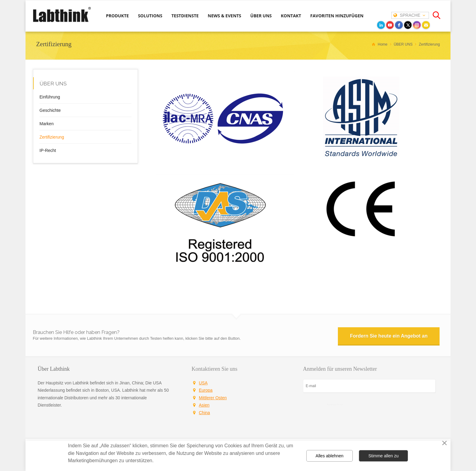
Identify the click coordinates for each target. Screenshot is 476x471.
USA (203, 383)
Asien (204, 405)
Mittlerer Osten (213, 398)
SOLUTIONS (150, 16)
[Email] (426, 25)
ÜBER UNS (261, 16)
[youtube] (390, 25)
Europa (206, 390)
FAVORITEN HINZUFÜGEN (337, 16)
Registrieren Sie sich (335, 404)
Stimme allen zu (383, 456)
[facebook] (399, 25)
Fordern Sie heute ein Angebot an (389, 336)
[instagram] (417, 25)
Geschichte (50, 110)
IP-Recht (48, 150)
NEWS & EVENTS (224, 16)
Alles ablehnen (330, 456)
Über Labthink (54, 369)
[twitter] (408, 25)
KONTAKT (291, 16)
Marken (47, 124)
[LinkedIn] (381, 25)
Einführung (50, 97)
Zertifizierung (52, 137)
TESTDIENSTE (185, 16)
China (204, 413)
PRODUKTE (117, 16)
